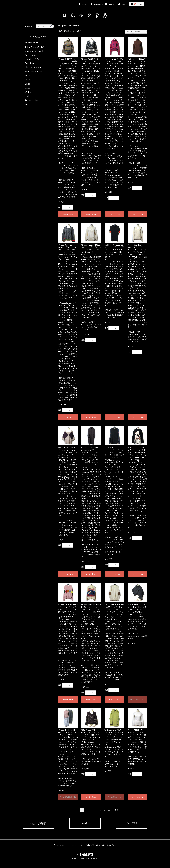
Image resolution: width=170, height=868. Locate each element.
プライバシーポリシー (76, 845)
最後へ (117, 810)
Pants (28, 75)
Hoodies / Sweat (34, 59)
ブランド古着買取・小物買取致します (38, 824)
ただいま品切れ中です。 (138, 700)
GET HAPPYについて (85, 823)
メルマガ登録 (132, 823)
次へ (110, 810)
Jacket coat (31, 43)
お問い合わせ (112, 845)
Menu (65, 26)
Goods (28, 104)
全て (60, 26)
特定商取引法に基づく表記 (95, 845)
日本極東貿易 (85, 855)
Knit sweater (32, 55)
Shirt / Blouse (33, 67)
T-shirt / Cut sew (34, 47)
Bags (28, 88)
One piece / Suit (34, 51)
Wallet (28, 92)
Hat (27, 96)
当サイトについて (60, 845)
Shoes (28, 84)
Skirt (28, 80)
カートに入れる (68, 214)
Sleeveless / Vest (34, 71)
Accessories (32, 100)
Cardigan (30, 63)
